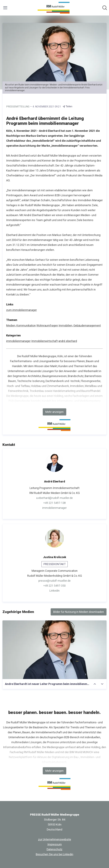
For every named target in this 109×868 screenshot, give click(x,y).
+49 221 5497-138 (54, 503)
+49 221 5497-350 (54, 586)
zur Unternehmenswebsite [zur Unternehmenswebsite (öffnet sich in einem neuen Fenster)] (55, 839)
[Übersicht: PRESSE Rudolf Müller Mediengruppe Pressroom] (53, 8)
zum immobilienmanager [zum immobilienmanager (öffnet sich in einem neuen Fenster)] (22, 310)
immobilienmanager (18, 341)
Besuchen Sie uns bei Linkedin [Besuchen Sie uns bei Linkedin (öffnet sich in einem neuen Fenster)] (54, 854)
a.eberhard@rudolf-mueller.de (54, 498)
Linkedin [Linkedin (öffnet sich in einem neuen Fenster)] (54, 591)
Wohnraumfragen (47, 325)
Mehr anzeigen (54, 412)
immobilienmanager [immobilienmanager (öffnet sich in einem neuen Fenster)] (54, 508)
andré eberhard (68, 341)
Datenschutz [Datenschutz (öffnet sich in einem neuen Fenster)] (54, 849)
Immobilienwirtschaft (45, 341)
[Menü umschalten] (5, 8)
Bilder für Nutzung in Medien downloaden (79, 612)
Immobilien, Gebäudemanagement (80, 325)
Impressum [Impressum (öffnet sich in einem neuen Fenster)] (55, 844)
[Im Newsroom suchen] (105, 8)
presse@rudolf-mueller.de (54, 581)
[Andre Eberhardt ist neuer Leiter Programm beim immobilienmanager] (54, 650)
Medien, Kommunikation (21, 325)
